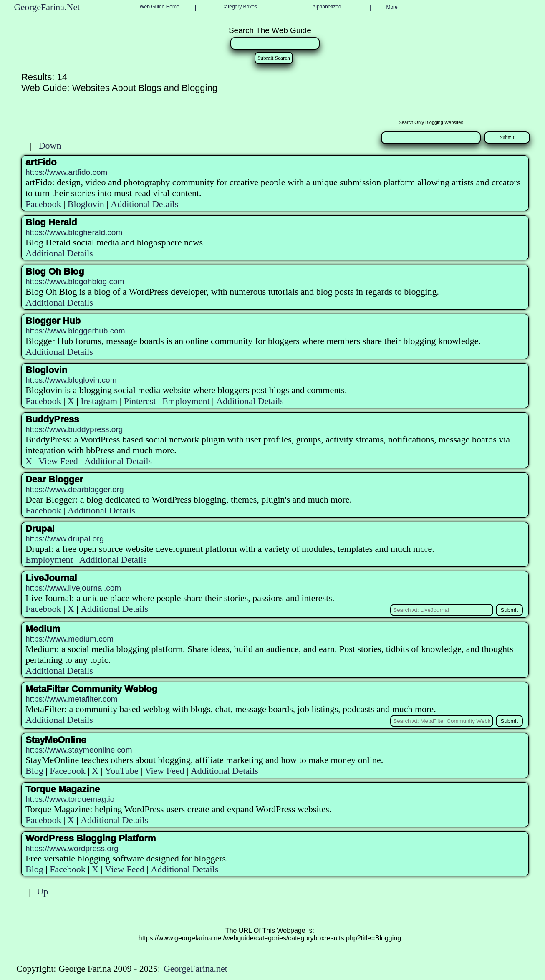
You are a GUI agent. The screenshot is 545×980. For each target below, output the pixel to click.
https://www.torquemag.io (70, 799)
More (392, 7)
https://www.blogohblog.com (75, 282)
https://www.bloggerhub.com (75, 331)
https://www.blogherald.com (74, 232)
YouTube (121, 771)
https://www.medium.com (69, 639)
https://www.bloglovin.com (71, 380)
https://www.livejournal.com (73, 588)
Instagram (99, 401)
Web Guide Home (160, 7)
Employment (186, 401)
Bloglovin (86, 204)
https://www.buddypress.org (74, 429)
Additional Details (144, 204)
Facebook (43, 204)
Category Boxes (239, 7)
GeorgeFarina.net (196, 969)
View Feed (58, 461)
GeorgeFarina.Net (47, 7)
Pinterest (140, 401)
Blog (34, 771)
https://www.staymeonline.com (79, 750)
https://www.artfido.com (66, 172)
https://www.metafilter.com (72, 699)
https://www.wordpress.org (72, 848)
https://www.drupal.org (65, 539)
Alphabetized (327, 7)
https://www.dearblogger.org (75, 489)
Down (50, 145)
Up (42, 891)
